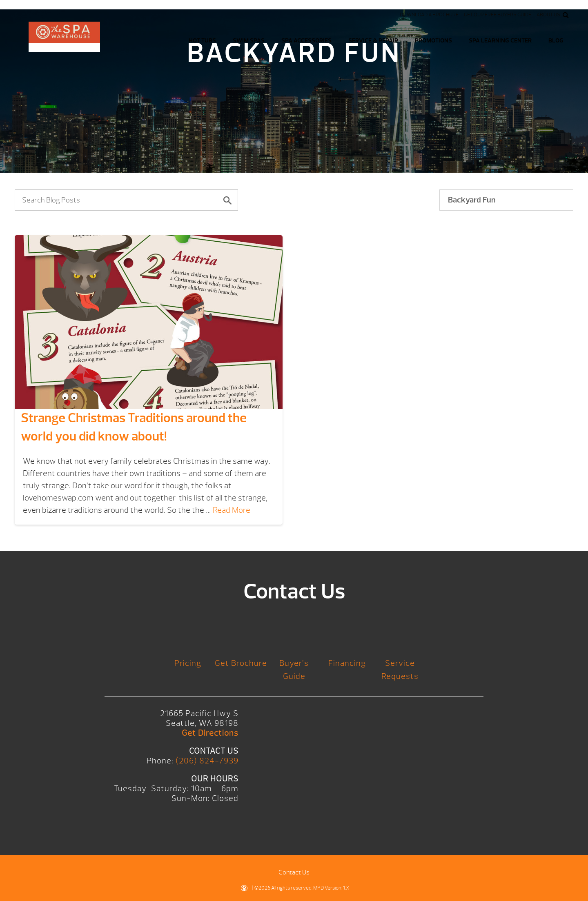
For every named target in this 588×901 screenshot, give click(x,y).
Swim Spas (249, 41)
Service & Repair (373, 41)
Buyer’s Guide (294, 670)
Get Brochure (241, 663)
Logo (64, 37)
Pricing (188, 663)
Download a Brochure (429, 15)
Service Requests (400, 670)
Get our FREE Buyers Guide (498, 15)
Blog (556, 41)
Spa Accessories (306, 41)
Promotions (433, 41)
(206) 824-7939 (207, 761)
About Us (548, 15)
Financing (347, 663)
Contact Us (294, 872)
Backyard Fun (472, 200)
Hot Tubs (202, 41)
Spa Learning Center (500, 41)
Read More (232, 510)
